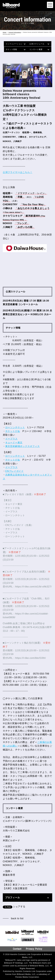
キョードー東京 (14, 443)
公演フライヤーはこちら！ (18, 172)
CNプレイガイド (15, 471)
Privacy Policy (34, 949)
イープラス (11, 439)
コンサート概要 (36, 49)
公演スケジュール (37, 44)
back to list (17, 918)
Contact (17, 949)
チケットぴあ (13, 431)
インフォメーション (14, 44)
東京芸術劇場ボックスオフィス (23, 446)
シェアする (19, 906)
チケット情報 (11, 49)
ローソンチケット (15, 427)
